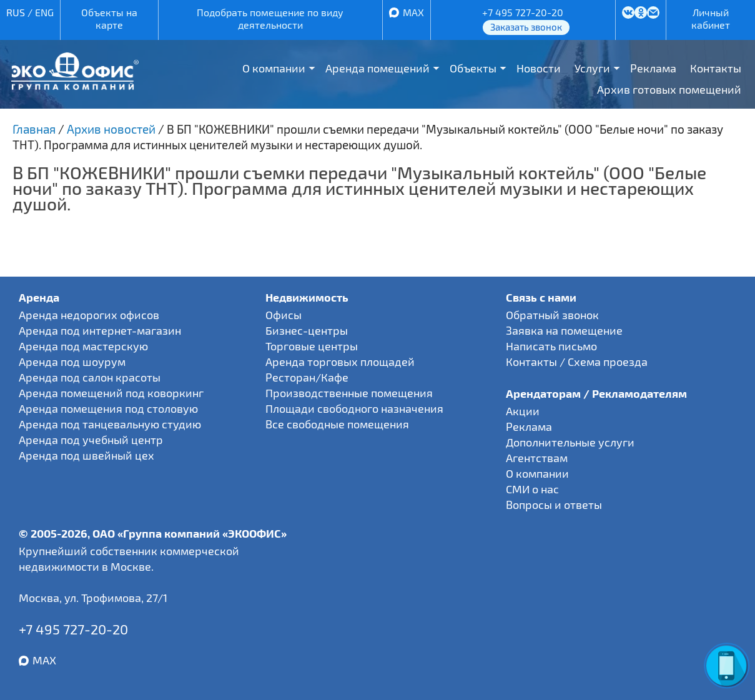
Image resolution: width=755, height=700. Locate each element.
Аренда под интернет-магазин (100, 330)
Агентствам (537, 458)
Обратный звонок (552, 315)
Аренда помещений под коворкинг (111, 393)
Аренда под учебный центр (91, 440)
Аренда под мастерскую (83, 346)
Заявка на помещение (564, 330)
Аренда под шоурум (72, 362)
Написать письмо (551, 346)
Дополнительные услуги (570, 442)
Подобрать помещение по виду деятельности (270, 18)
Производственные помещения (349, 393)
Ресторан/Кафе (307, 377)
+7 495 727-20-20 (523, 12)
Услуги (592, 68)
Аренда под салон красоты (90, 377)
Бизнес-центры (307, 330)
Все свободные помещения (337, 424)
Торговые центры (312, 346)
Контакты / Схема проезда (577, 362)
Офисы (284, 315)
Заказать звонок (526, 27)
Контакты (716, 68)
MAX (413, 12)
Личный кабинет (711, 18)
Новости (539, 68)
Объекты (473, 68)
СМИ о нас (532, 489)
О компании (274, 68)
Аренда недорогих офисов (89, 315)
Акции (523, 411)
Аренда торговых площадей (340, 362)
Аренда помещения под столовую (108, 408)
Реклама (653, 68)
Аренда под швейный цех (86, 455)
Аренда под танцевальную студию (110, 424)
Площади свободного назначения (354, 408)
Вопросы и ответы (554, 505)
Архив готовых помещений (669, 89)
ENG (44, 12)
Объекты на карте (109, 18)
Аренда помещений (377, 68)
